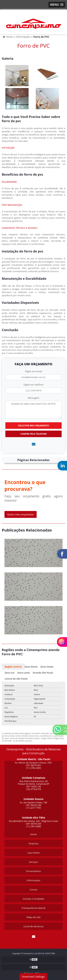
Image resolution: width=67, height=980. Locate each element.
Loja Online (33, 853)
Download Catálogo (33, 977)
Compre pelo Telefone (33, 434)
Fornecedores (33, 871)
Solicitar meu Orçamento (33, 426)
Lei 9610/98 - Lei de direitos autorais (17, 741)
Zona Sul (10, 673)
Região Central (13, 667)
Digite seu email (33, 371)
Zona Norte (31, 667)
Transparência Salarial (34, 908)
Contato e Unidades (34, 899)
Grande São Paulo (43, 673)
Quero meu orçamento (21, 514)
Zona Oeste (47, 667)
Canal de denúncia (34, 926)
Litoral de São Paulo (16, 679)
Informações (34, 880)
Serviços (34, 862)
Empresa (33, 843)
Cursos (34, 890)
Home (33, 834)
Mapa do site (33, 917)
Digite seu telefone (33, 385)
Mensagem (34, 398)
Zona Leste (24, 673)
